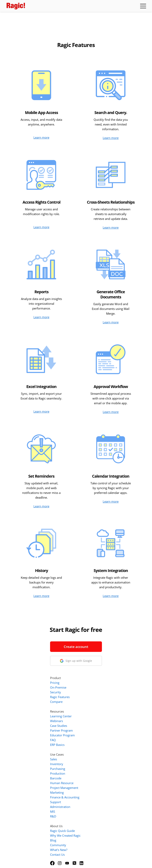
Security (93, 643)
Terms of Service (65, 860)
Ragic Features (97, 647)
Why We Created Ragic (102, 786)
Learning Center (98, 667)
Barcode (93, 729)
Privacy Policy (89, 860)
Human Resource (99, 733)
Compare (93, 652)
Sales (91, 710)
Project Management (101, 738)
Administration (97, 757)
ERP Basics (94, 695)
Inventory (94, 714)
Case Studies (96, 676)
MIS (90, 762)
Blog (90, 791)
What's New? (96, 800)
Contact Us (94, 805)
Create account (39, 647)
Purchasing (95, 719)
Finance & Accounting (102, 748)
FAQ (90, 690)
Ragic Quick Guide (99, 781)
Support (93, 752)
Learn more (41, 137)
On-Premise (95, 638)
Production (95, 724)
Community (95, 795)
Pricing (92, 633)
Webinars (94, 671)
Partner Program (98, 681)
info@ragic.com (38, 687)
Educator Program (99, 686)
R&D (90, 767)
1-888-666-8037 (39, 683)
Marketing (94, 743)
